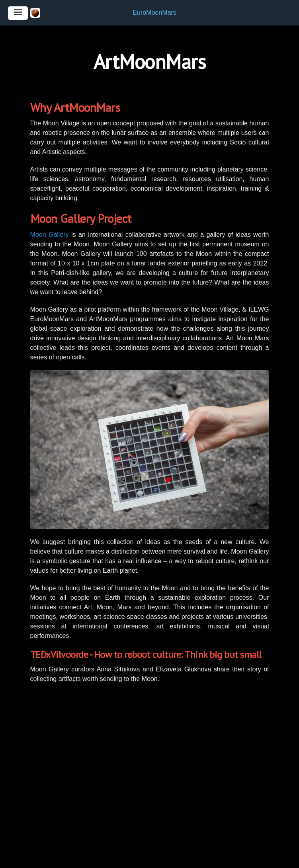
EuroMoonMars (154, 13)
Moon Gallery (50, 235)
